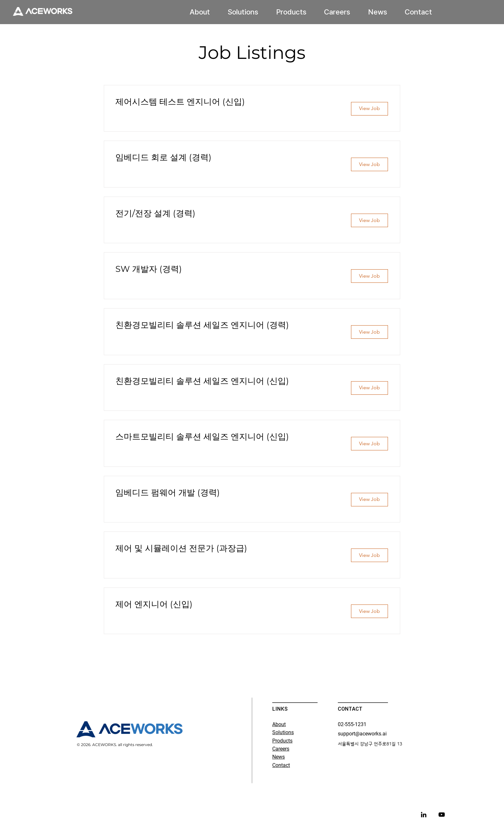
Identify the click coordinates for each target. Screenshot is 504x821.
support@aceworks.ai (362, 734)
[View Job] (369, 109)
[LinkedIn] (424, 815)
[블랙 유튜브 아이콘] (442, 815)
